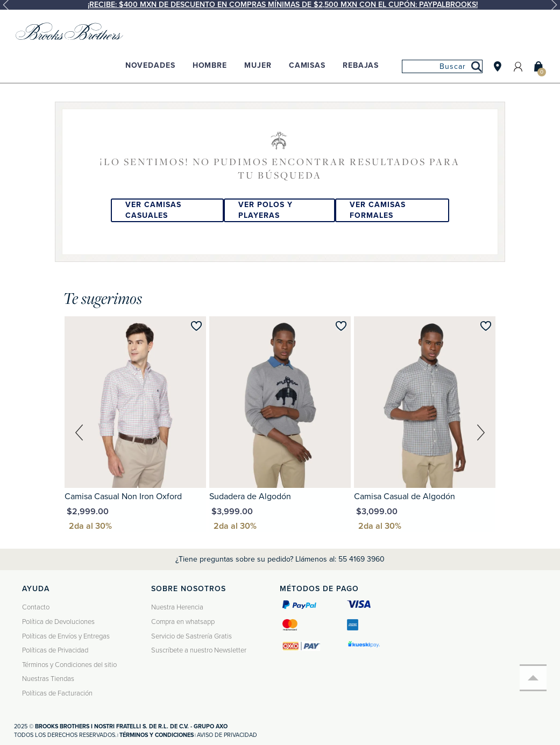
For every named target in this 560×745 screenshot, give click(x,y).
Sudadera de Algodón (250, 496)
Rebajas (361, 65)
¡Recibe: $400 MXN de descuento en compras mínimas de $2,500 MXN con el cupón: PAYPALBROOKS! (283, 5)
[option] (280, 5)
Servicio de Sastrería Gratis (192, 636)
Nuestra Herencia (177, 607)
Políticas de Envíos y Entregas (66, 636)
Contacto (36, 607)
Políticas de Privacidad (55, 650)
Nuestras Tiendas (48, 679)
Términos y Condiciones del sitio (69, 665)
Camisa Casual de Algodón (405, 496)
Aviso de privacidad (227, 735)
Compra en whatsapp (183, 622)
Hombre (210, 65)
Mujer (258, 65)
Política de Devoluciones (58, 622)
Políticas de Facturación (57, 693)
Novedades (150, 65)
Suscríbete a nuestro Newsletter (199, 650)
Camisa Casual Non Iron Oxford (123, 496)
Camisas (307, 65)
